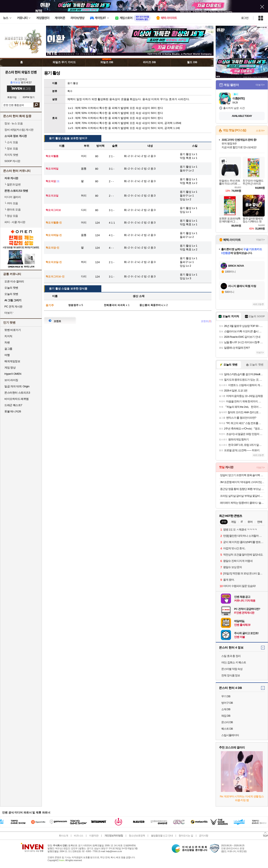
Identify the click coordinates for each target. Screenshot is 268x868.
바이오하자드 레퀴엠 (17, 399)
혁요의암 (51, 181)
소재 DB (226, 709)
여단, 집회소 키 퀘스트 (234, 662)
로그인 (245, 18)
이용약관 (94, 836)
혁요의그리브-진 (55, 277)
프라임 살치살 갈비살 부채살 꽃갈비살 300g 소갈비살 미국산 (242, 496)
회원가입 (12, 97)
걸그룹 (8, 349)
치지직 (8, 336)
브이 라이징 (11, 380)
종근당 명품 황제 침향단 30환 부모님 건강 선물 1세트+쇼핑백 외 (242, 489)
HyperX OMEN (13, 374)
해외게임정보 (12, 361)
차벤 (7, 342)
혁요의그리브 (53, 210)
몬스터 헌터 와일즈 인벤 (21, 72)
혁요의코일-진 (54, 262)
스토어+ (260, 131)
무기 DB (226, 696)
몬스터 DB (227, 722)
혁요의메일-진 (54, 235)
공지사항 (204, 836)
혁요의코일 (52, 196)
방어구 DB (227, 703)
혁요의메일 (52, 169)
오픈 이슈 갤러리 (14, 281)
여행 (7, 355)
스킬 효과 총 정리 (231, 656)
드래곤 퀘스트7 (13, 405)
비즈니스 (79, 836)
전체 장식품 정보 (231, 675)
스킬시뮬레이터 (230, 735)
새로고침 (257, 304)
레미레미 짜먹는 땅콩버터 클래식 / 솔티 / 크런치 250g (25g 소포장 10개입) (242, 503)
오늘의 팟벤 (11, 294)
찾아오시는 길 (186, 836)
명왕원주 (73, 305)
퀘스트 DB (227, 729)
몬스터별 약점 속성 (232, 669)
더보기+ (260, 85)
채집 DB (226, 716)
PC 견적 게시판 (13, 307)
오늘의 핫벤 (11, 288)
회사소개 (63, 836)
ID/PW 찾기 (29, 97)
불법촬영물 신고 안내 (162, 836)
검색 (37, 105)
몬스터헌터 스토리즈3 (17, 393)
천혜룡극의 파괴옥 (115, 305)
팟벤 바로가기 (13, 330)
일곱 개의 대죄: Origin (17, 386)
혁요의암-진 (53, 248)
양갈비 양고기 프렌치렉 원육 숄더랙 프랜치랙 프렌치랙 (242, 475)
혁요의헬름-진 (54, 223)
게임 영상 (10, 368)
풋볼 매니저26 (13, 411)
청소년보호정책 (137, 836)
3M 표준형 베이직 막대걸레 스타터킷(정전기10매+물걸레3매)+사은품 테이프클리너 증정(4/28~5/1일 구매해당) (242, 482)
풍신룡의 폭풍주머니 (151, 305)
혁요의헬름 (52, 156)
